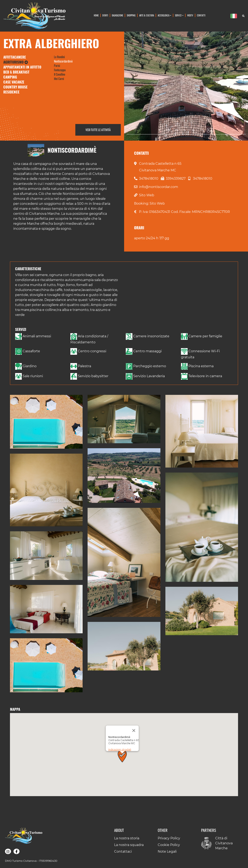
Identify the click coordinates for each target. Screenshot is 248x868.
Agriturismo (16, 62)
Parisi (57, 66)
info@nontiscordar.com (159, 187)
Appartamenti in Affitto (22, 67)
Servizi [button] (178, 15)
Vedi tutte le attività (98, 130)
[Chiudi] (134, 714)
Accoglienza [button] (164, 15)
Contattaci (123, 851)
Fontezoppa (60, 70)
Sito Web (147, 195)
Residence (11, 92)
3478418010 (149, 179)
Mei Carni (59, 79)
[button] (46, 422)
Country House (15, 87)
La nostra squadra (129, 845)
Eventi (105, 15)
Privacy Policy (169, 838)
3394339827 (176, 179)
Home (96, 15)
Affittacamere (15, 57)
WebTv (190, 15)
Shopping (131, 15)
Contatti (201, 15)
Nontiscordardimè (63, 61)
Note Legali (167, 851)
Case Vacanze (14, 82)
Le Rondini (59, 57)
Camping (10, 77)
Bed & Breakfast (16, 72)
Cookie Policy (169, 845)
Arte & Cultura (147, 15)
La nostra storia (127, 838)
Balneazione (117, 15)
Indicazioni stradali (120, 733)
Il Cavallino (60, 74)
